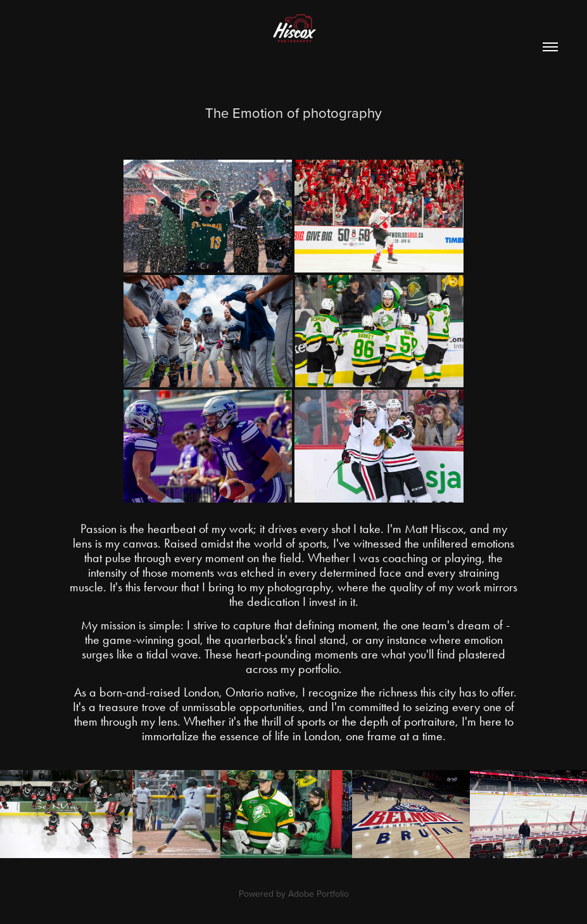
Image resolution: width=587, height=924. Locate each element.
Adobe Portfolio (319, 894)
